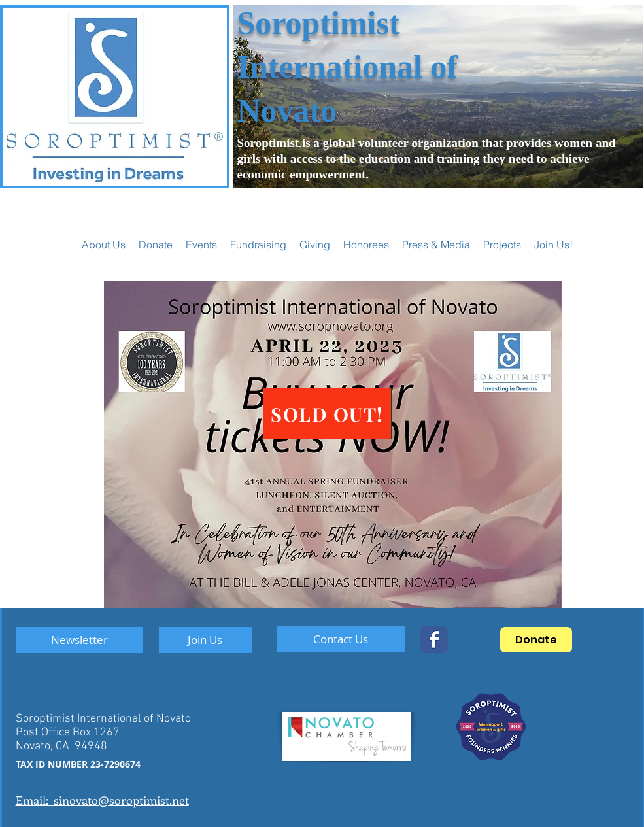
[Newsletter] (79, 640)
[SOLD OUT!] (327, 413)
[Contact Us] (341, 639)
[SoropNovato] (434, 639)
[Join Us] (205, 640)
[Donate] (536, 640)
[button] (201, 245)
